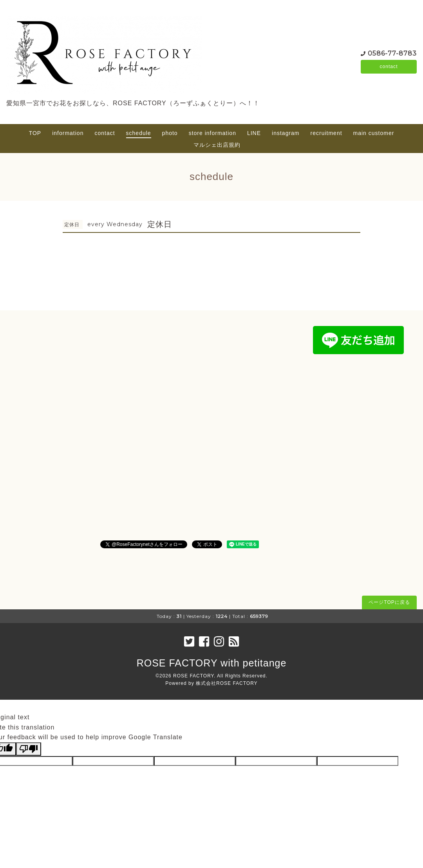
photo (170, 133)
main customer (374, 133)
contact (389, 67)
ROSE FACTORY (193, 676)
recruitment (326, 133)
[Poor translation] (29, 749)
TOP (35, 133)
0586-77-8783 (392, 53)
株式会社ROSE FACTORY (227, 683)
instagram (286, 133)
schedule (139, 133)
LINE (254, 133)
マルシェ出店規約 (217, 145)
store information (212, 133)
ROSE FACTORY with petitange (212, 663)
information (68, 133)
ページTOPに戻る (389, 602)
